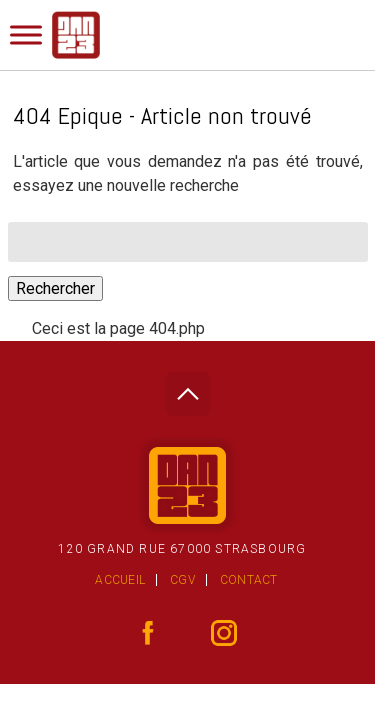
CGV (182, 580)
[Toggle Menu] (26, 34)
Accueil (120, 580)
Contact (249, 580)
